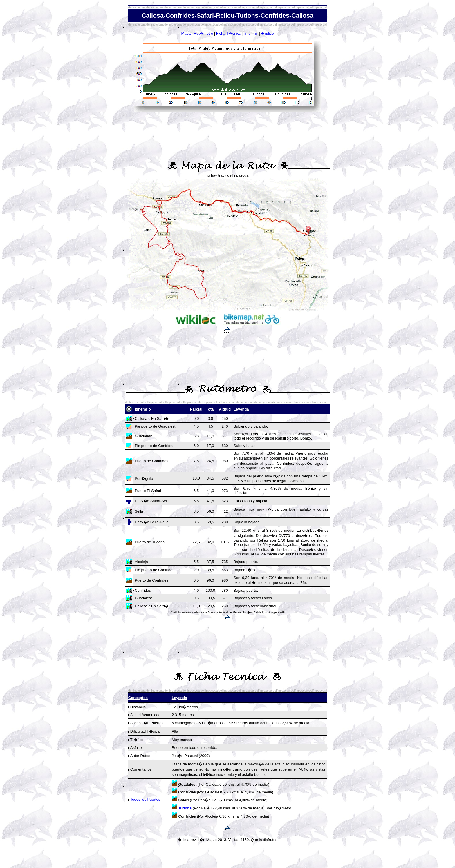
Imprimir (251, 33)
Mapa (186, 33)
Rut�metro (203, 33)
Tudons (185, 808)
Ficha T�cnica (229, 33)
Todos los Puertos (145, 799)
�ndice (267, 33)
